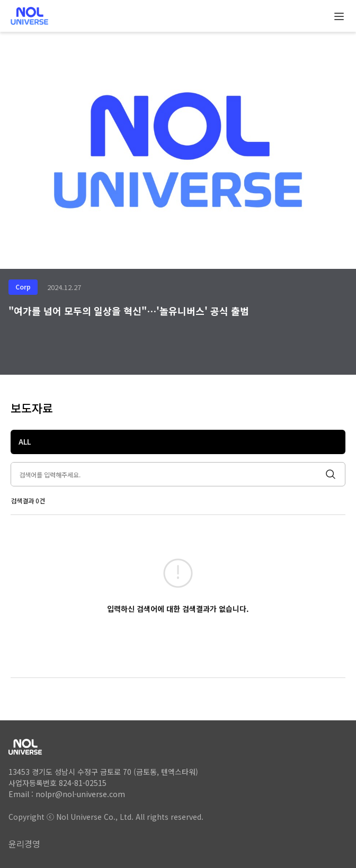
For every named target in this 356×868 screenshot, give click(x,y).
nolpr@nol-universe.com (80, 794)
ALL (25, 441)
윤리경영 (24, 844)
